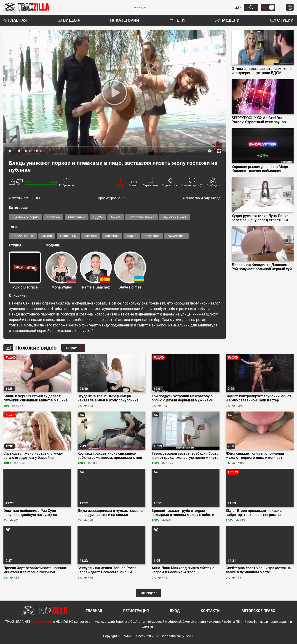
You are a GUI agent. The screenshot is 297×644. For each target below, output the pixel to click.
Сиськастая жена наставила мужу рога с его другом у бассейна (33, 456)
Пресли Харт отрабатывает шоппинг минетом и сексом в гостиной (35, 570)
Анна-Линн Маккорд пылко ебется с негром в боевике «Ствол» (183, 570)
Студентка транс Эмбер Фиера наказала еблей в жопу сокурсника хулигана (108, 398)
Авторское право (258, 611)
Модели (227, 20)
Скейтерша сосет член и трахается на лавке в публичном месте (258, 570)
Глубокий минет (174, 217)
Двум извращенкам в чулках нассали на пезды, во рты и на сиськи (110, 513)
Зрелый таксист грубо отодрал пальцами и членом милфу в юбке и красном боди (183, 513)
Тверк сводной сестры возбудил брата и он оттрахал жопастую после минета (185, 456)
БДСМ (98, 217)
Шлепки (91, 236)
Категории (125, 20)
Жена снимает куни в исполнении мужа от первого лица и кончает (255, 456)
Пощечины (68, 236)
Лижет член (176, 236)
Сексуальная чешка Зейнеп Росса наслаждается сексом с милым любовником (107, 570)
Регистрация (136, 611)
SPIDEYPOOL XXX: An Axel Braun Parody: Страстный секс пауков (259, 120)
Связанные (77, 217)
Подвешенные (23, 236)
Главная (15, 20)
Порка (132, 236)
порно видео (43, 622)
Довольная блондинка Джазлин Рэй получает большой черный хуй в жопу (262, 267)
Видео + (69, 20)
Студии (282, 20)
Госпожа (53, 217)
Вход (175, 611)
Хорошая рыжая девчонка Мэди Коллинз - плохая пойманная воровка (260, 169)
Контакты (211, 611)
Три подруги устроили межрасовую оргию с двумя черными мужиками (182, 398)
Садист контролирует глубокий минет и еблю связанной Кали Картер (258, 398)
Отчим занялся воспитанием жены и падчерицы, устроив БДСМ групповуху (262, 71)
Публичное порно (25, 217)
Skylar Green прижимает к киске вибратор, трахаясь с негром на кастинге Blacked (254, 513)
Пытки (47, 236)
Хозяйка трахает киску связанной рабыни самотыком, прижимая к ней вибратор (110, 456)
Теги (177, 20)
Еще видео (148, 593)
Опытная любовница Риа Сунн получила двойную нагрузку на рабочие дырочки (30, 513)
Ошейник (112, 236)
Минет (116, 217)
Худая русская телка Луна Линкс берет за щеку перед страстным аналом (260, 218)
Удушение (152, 236)
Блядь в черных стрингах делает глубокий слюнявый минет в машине (36, 398)
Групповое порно (142, 217)
